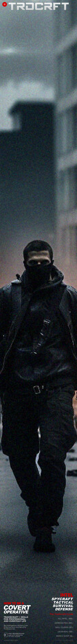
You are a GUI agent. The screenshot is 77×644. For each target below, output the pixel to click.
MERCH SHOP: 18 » (65, 636)
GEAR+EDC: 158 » (66, 632)
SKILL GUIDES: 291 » (64, 627)
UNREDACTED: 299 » (64, 623)
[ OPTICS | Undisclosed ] (65, 640)
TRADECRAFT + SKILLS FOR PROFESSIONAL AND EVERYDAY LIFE (16, 619)
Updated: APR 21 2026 (11, 640)
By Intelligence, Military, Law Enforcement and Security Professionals (16, 627)
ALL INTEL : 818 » (66, 619)
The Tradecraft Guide (61, 614)
